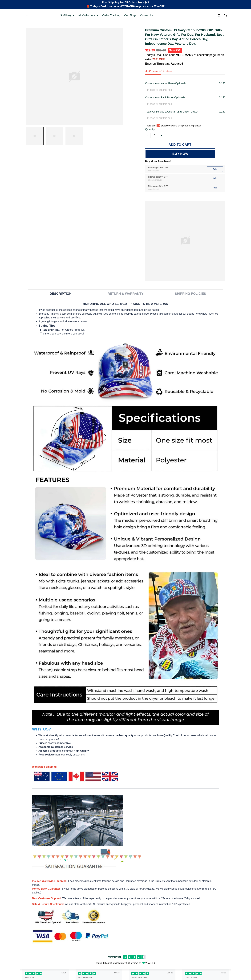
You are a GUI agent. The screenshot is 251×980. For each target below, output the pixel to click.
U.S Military (66, 15)
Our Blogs (130, 15)
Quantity (150, 115)
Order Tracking (111, 15)
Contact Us (147, 15)
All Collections (88, 15)
